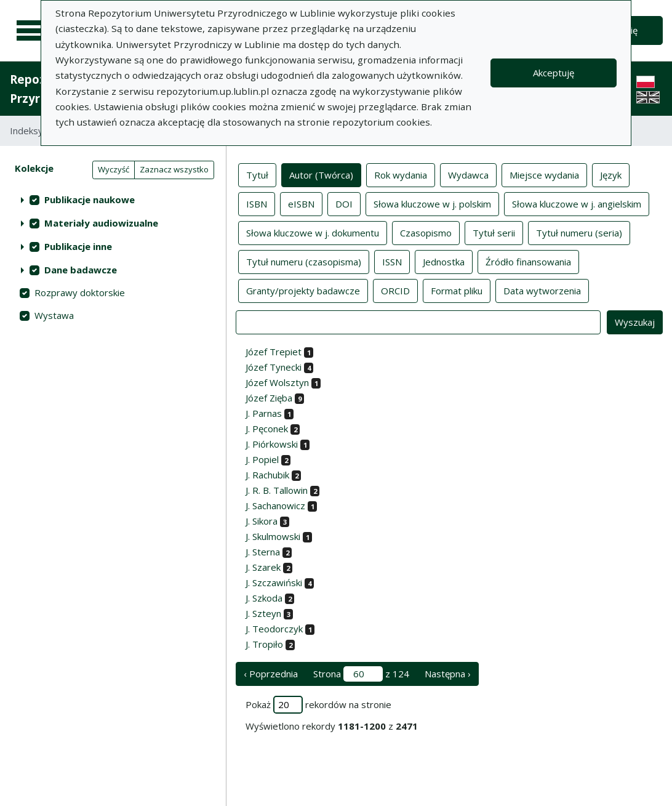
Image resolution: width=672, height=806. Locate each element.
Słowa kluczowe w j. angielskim (577, 203)
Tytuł (257, 174)
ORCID (395, 290)
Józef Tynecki (274, 367)
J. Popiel (262, 459)
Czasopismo (426, 232)
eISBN (301, 203)
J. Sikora (262, 521)
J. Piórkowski (272, 444)
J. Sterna (263, 552)
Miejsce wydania (544, 174)
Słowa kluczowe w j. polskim (432, 203)
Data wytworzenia (542, 290)
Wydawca (468, 174)
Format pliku (457, 290)
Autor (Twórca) (321, 174)
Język (611, 174)
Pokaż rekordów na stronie (318, 705)
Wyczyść (114, 169)
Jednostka (444, 261)
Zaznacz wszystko (174, 169)
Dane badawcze (81, 270)
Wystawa (54, 315)
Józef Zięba (269, 398)
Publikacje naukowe (90, 199)
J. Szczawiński (274, 582)
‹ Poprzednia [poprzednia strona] (271, 674)
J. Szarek (263, 567)
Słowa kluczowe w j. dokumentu (313, 232)
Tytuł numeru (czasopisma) (304, 261)
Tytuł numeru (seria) (579, 232)
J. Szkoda (264, 598)
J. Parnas (264, 413)
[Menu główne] (32, 31)
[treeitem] (113, 199)
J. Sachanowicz (275, 506)
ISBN (257, 203)
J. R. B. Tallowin (277, 490)
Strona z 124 (361, 674)
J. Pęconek (267, 429)
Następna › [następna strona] (448, 674)
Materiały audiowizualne (101, 223)
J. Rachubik (267, 475)
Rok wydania (401, 174)
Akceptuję (554, 73)
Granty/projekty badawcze (303, 290)
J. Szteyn (263, 613)
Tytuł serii (494, 232)
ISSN (392, 261)
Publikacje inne (78, 246)
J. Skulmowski (273, 536)
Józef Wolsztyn (277, 382)
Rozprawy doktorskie (80, 292)
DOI (344, 203)
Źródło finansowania (528, 261)
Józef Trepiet (274, 352)
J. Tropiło (264, 644)
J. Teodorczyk (274, 629)
